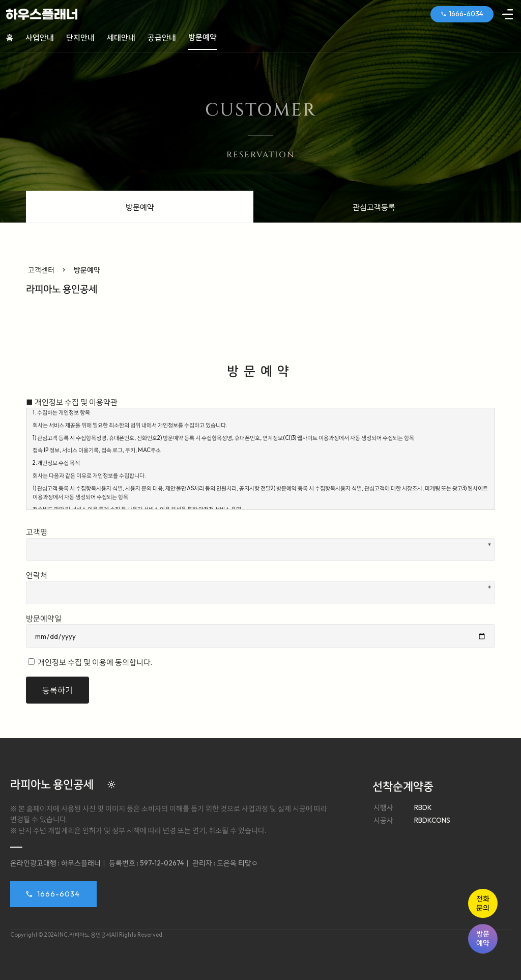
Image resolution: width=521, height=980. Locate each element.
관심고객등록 (374, 207)
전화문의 (483, 903)
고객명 (260, 544)
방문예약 (483, 938)
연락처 (260, 587)
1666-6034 (59, 894)
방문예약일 (260, 631)
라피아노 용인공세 (62, 289)
